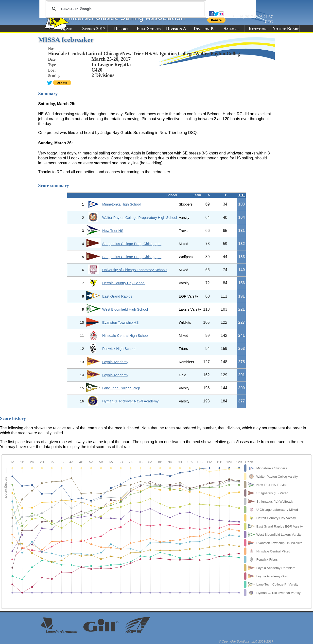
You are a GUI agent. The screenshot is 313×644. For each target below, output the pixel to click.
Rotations (259, 29)
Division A (176, 29)
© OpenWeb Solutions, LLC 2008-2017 (246, 641)
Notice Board (286, 29)
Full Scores (149, 29)
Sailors (231, 29)
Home (66, 29)
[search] (125, 9)
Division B (203, 29)
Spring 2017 (94, 29)
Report (121, 29)
